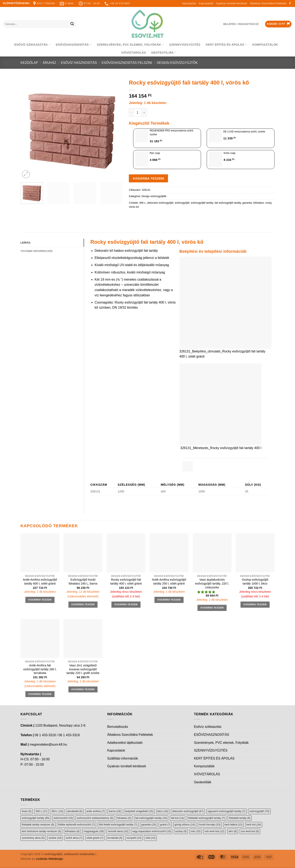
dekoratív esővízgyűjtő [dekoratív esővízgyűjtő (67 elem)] (188, 811)
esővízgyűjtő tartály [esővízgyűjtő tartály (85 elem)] (36, 818)
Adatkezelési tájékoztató (125, 743)
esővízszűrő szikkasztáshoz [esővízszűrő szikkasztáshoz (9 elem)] (95, 818)
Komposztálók (265, 45)
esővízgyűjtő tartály (202, 203)
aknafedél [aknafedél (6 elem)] (75, 811)
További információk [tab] (37, 251)
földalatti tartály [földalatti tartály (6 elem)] (240, 818)
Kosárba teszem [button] (40, 600)
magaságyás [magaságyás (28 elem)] (94, 831)
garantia (247, 203)
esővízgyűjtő (182, 203)
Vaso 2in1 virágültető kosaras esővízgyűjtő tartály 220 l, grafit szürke (83, 669)
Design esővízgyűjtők (177, 63)
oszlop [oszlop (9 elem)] (181, 831)
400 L (143, 203)
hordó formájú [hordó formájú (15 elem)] (210, 825)
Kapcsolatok (206, 3)
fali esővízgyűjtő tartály (228, 203)
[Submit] (72, 24)
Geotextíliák (164, 52)
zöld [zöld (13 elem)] (150, 838)
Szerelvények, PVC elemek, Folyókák (130, 45)
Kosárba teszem (149, 178)
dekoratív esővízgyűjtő (160, 203)
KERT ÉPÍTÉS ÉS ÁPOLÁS (226, 45)
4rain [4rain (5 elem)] (27, 811)
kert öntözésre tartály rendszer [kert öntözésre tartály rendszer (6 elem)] (41, 831)
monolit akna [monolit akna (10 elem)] (118, 831)
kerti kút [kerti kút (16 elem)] (254, 825)
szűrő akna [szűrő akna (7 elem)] (74, 838)
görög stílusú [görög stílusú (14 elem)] (185, 825)
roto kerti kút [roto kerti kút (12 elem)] (214, 831)
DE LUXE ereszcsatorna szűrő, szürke (244, 132)
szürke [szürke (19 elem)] (55, 838)
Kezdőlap (29, 63)
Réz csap (155, 153)
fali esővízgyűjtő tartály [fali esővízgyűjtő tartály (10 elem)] (151, 818)
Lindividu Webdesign (49, 859)
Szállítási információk (123, 758)
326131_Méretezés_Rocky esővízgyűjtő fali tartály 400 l (221, 448)
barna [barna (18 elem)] (115, 811)
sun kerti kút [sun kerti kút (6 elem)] (250, 831)
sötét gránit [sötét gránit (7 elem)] (95, 838)
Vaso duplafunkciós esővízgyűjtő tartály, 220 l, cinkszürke (212, 583)
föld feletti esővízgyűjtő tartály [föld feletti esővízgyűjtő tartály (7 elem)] (118, 825)
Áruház (49, 63)
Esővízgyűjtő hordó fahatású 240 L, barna (83, 582)
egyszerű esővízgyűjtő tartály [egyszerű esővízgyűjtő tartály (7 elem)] (227, 811)
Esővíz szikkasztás (32, 45)
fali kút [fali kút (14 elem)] (178, 818)
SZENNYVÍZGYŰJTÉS (185, 45)
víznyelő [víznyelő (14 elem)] (134, 838)
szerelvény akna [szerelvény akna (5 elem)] (33, 838)
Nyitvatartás (189, 3)
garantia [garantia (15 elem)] (149, 825)
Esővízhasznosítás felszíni (127, 63)
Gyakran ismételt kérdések (232, 3)
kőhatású (259, 203)
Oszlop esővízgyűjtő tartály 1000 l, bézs (255, 582)
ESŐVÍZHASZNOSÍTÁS (74, 45)
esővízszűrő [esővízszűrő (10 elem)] (63, 818)
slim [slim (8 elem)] (233, 831)
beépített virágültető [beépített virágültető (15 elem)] (139, 811)
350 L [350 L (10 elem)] (57, 811)
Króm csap (230, 153)
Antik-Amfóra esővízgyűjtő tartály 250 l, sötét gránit (169, 582)
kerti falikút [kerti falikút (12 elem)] (233, 825)
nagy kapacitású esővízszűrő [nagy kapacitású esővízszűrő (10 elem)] (152, 831)
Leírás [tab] (25, 243)
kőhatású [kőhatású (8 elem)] (72, 831)
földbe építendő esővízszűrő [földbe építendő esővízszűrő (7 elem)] (77, 825)
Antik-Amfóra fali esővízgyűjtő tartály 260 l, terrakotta (40, 669)
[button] (206, 592)
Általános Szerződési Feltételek (268, 3)
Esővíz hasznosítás (79, 63)
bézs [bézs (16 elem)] (163, 811)
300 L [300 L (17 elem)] (41, 811)
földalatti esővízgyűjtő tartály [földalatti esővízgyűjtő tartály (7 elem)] (206, 818)
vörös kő (134, 207)
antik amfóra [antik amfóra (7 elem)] (96, 811)
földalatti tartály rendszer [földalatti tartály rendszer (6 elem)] (38, 825)
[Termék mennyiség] (137, 113)
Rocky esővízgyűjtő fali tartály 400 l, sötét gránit (126, 582)
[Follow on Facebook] (290, 3)
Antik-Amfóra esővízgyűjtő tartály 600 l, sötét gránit (40, 582)
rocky (268, 203)
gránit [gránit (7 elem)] (165, 825)
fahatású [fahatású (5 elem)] (124, 818)
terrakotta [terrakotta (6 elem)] (115, 838)
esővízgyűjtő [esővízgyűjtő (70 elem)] (259, 811)
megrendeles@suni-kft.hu (48, 744)
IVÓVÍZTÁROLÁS (134, 53)
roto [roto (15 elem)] (196, 831)
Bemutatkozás (117, 727)
